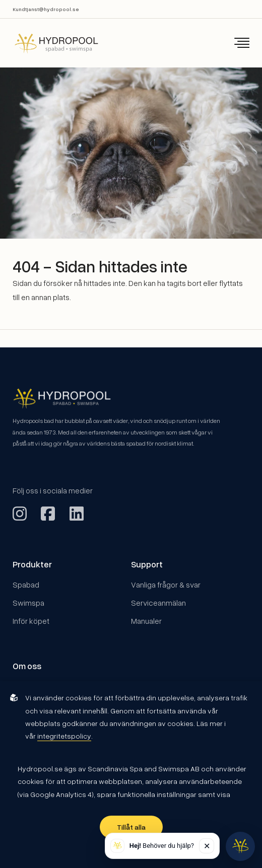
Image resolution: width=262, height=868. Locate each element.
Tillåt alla (131, 827)
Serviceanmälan (158, 602)
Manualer (146, 621)
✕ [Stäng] (207, 846)
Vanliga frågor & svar (166, 584)
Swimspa (28, 602)
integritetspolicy (64, 736)
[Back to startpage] (49, 43)
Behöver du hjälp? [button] (162, 846)
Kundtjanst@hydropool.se (46, 9)
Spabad (26, 584)
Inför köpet (31, 621)
